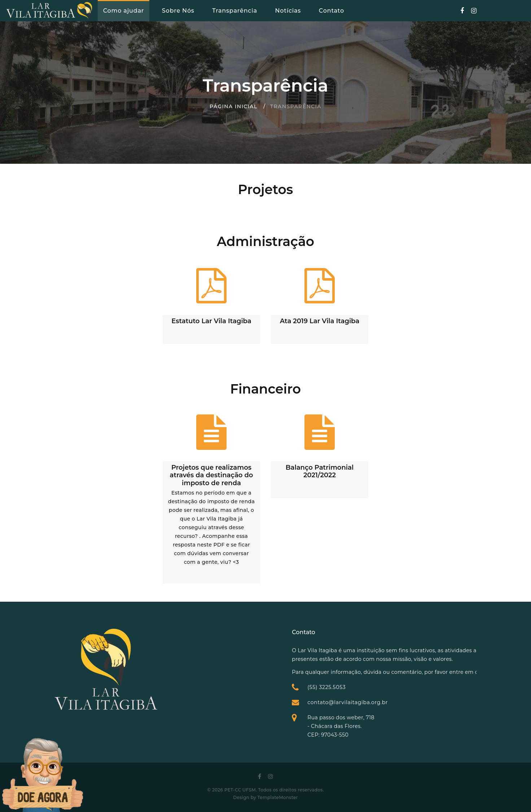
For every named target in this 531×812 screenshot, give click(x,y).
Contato (332, 11)
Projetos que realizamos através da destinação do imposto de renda (212, 475)
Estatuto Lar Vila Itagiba (211, 321)
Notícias (288, 11)
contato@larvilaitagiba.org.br (414, 702)
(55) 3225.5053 (393, 687)
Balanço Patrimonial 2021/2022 (320, 471)
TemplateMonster (278, 797)
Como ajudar (124, 11)
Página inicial (234, 106)
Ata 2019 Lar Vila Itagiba (320, 321)
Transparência (234, 11)
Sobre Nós (178, 11)
